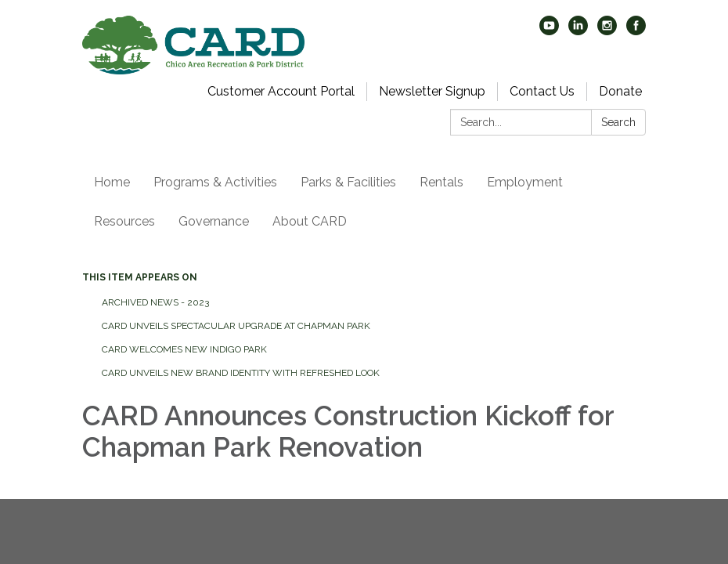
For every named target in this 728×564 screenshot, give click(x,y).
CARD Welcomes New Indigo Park (184, 349)
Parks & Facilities (348, 182)
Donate (620, 91)
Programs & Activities (215, 182)
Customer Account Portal (281, 91)
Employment (525, 182)
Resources (124, 221)
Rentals (441, 182)
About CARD (310, 221)
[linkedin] (578, 31)
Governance (214, 221)
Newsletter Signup (432, 91)
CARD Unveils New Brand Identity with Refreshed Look (241, 373)
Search (618, 122)
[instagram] (607, 31)
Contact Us (542, 91)
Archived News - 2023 (155, 302)
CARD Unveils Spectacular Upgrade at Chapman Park (236, 326)
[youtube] (549, 31)
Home (112, 182)
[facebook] (636, 31)
